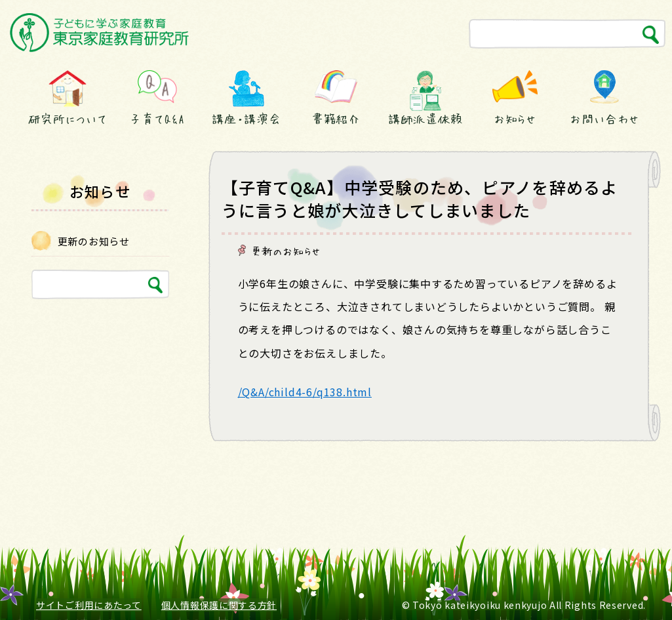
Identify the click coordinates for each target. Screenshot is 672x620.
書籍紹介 (336, 119)
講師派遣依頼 (425, 119)
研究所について (68, 119)
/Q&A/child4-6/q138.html (305, 392)
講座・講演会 (247, 119)
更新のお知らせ (287, 251)
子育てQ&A (157, 119)
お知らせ (515, 119)
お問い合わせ (604, 119)
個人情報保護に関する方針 (219, 605)
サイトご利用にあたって (89, 605)
